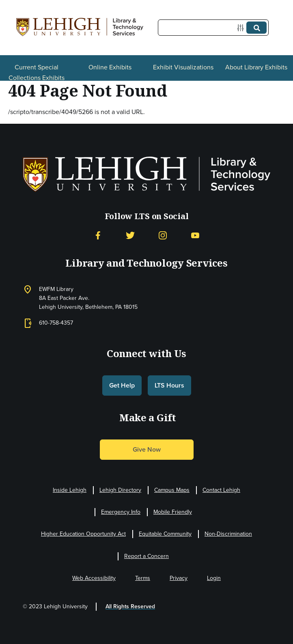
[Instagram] (163, 236)
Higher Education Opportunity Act (83, 534)
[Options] (242, 28)
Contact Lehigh (221, 490)
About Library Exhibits (256, 67)
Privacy (179, 578)
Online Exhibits (110, 67)
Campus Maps (172, 490)
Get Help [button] (122, 385)
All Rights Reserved (130, 606)
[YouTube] (195, 236)
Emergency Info (121, 512)
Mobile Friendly (173, 512)
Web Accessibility (94, 578)
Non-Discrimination (228, 534)
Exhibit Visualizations (183, 67)
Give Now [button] (147, 449)
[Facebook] (98, 236)
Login (214, 578)
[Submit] (256, 28)
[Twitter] (130, 236)
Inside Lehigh (70, 490)
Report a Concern (146, 556)
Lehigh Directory (120, 490)
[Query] (213, 28)
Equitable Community (165, 534)
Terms (143, 578)
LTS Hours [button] (169, 385)
